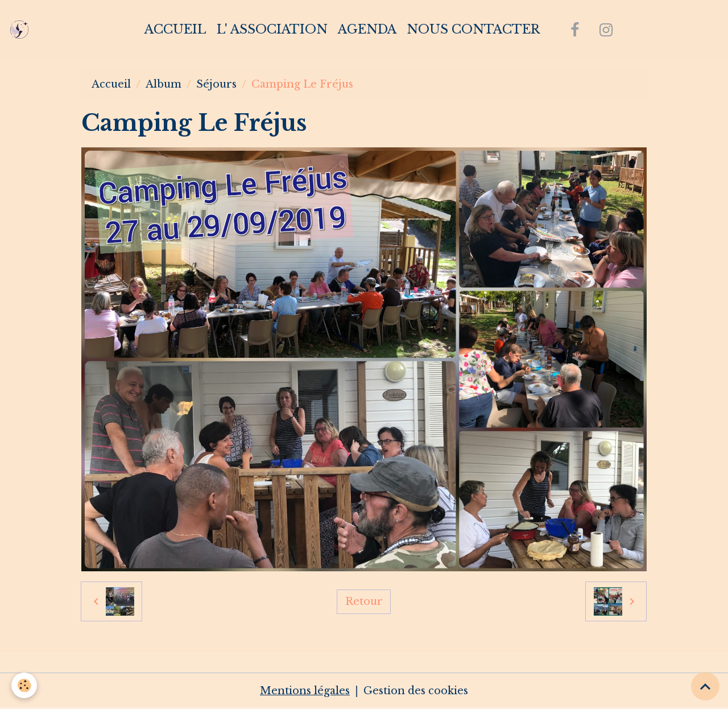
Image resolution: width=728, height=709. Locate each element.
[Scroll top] (705, 686)
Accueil (175, 29)
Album (164, 84)
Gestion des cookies (416, 691)
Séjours (216, 84)
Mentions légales (305, 691)
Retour (364, 601)
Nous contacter (473, 29)
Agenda (367, 29)
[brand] (22, 30)
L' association (272, 29)
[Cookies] (24, 685)
